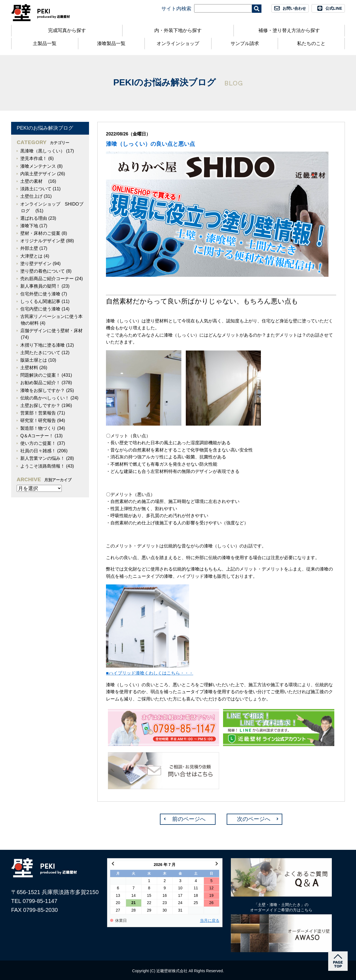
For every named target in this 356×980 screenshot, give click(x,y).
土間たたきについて (40, 353)
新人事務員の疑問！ (40, 286)
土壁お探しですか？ (40, 405)
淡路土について (36, 189)
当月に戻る (210, 921)
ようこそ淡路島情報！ (43, 466)
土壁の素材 (34, 181)
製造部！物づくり (38, 428)
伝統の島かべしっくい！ (45, 398)
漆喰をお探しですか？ (43, 390)
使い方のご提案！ (38, 443)
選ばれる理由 (34, 218)
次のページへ (254, 819)
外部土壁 (29, 248)
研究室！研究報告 (38, 420)
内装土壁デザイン (38, 174)
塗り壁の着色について (43, 271)
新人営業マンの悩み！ (43, 458)
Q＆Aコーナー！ (37, 436)
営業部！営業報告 (38, 413)
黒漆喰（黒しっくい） (43, 151)
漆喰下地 (29, 226)
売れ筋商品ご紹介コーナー (47, 279)
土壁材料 (29, 368)
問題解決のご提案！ (40, 375)
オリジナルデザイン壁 (43, 241)
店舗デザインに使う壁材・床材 (51, 331)
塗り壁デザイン (36, 264)
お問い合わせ (294, 8)
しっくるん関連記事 (40, 301)
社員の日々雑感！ (38, 451)
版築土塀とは (34, 360)
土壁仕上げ (31, 196)
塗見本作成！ (34, 158)
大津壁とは (31, 256)
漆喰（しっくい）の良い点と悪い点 (150, 144)
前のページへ (189, 819)
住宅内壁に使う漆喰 (40, 309)
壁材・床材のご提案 (40, 233)
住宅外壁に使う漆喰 (40, 294)
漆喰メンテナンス (38, 166)
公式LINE (334, 8)
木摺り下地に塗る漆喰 (43, 345)
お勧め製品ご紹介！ (40, 383)
